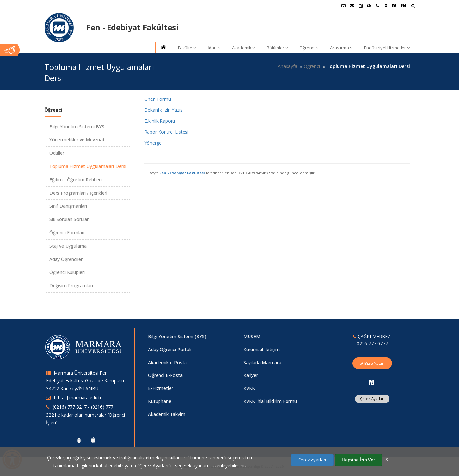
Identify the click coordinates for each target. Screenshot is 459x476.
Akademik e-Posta (167, 362)
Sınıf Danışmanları (68, 206)
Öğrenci (309, 48)
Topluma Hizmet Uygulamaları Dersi (88, 166)
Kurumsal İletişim (261, 349)
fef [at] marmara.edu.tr (78, 397)
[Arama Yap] (413, 6)
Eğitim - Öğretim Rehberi (76, 180)
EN (403, 6)
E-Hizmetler (161, 388)
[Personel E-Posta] (352, 6)
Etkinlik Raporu (160, 121)
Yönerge (153, 143)
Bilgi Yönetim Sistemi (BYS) (177, 336)
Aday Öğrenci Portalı (170, 349)
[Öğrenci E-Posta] (344, 6)
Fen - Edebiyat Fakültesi (182, 173)
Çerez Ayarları (372, 398)
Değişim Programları (71, 286)
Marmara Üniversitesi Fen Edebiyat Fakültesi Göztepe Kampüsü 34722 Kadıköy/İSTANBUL (85, 381)
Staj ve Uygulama (68, 246)
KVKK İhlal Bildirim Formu (270, 401)
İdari (214, 48)
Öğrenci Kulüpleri (67, 272)
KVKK (249, 388)
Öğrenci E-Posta (165, 375)
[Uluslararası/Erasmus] (369, 6)
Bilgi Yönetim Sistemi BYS (77, 127)
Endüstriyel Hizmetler (387, 48)
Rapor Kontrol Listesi (166, 132)
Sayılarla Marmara (262, 362)
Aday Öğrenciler (66, 259)
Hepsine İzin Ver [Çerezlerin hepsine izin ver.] (358, 460)
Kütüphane (160, 401)
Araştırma (341, 48)
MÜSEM (252, 336)
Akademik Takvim (167, 414)
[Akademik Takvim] (361, 6)
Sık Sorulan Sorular (69, 219)
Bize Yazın (372, 363)
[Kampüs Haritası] (386, 6)
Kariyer (251, 375)
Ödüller (57, 153)
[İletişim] (377, 6)
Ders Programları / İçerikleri (78, 193)
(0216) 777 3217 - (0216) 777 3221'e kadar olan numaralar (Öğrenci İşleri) (86, 415)
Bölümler (277, 48)
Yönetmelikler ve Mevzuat (77, 140)
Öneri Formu (158, 99)
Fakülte (187, 48)
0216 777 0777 (372, 344)
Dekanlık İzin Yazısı (164, 110)
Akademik (243, 48)
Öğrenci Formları (67, 233)
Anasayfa (287, 66)
